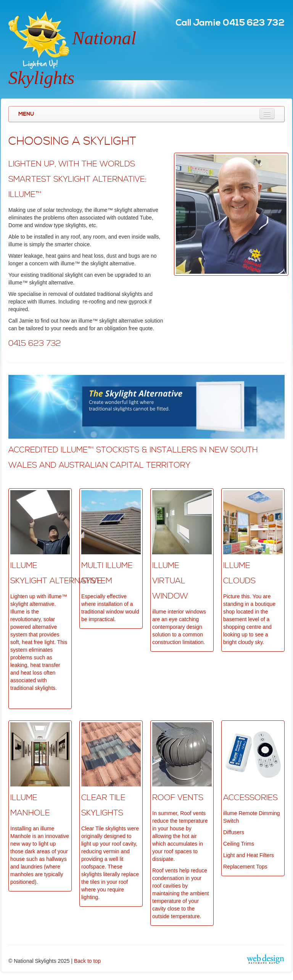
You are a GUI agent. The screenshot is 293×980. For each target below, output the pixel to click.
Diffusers (234, 832)
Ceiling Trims (239, 844)
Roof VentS (178, 798)
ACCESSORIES (250, 798)
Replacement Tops (245, 867)
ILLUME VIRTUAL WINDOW (170, 581)
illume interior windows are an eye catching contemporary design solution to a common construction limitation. (179, 627)
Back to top (87, 961)
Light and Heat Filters (249, 855)
